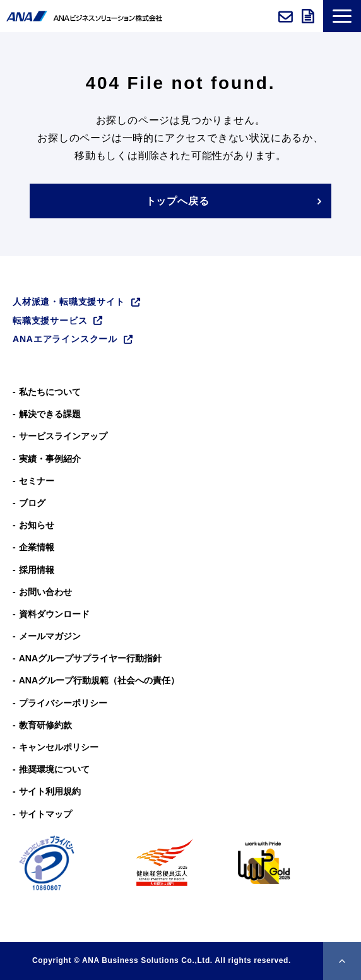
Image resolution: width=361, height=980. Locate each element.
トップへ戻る (178, 201)
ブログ (32, 503)
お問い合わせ (287, 16)
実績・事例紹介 (50, 459)
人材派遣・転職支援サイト (69, 302)
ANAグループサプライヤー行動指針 (90, 658)
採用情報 (37, 570)
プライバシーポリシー (63, 703)
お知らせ (37, 525)
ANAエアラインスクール (65, 339)
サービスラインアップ (63, 436)
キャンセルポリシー (59, 747)
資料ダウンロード (309, 16)
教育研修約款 (45, 725)
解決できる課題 (50, 414)
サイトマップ (45, 814)
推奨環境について (54, 769)
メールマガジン (50, 636)
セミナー (37, 481)
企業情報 (37, 547)
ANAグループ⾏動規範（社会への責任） (99, 680)
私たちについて (50, 392)
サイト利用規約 (50, 791)
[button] (342, 16)
